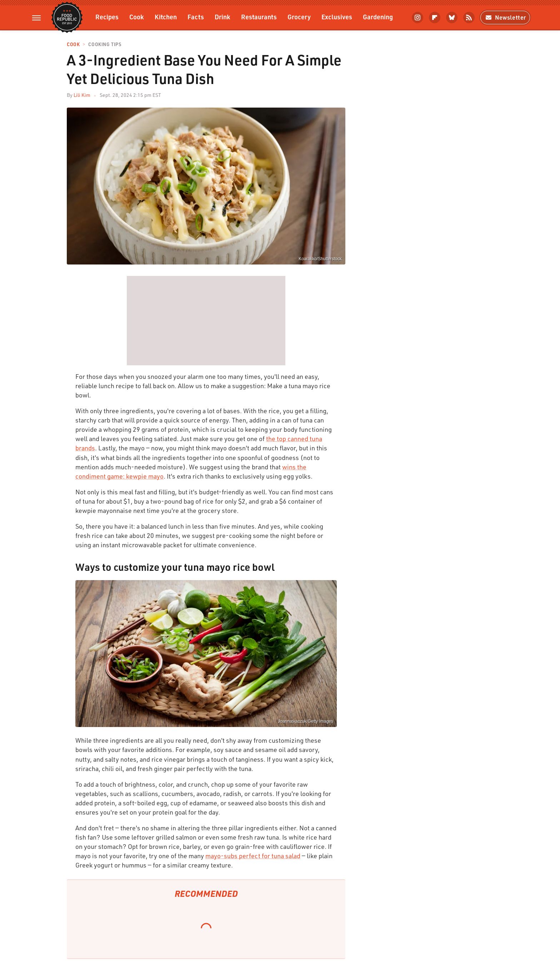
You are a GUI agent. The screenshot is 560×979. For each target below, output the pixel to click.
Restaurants (259, 17)
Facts (196, 17)
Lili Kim (82, 95)
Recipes (107, 17)
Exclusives (337, 17)
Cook (137, 17)
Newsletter (505, 17)
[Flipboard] (435, 18)
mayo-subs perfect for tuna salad (253, 856)
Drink (222, 17)
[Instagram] (417, 18)
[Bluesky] (452, 18)
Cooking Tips (105, 44)
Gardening (378, 17)
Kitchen (166, 17)
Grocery (299, 17)
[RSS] (469, 18)
